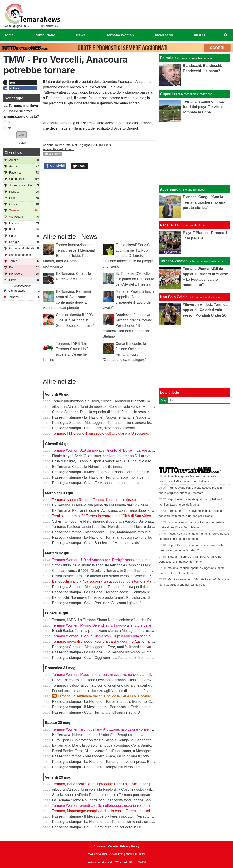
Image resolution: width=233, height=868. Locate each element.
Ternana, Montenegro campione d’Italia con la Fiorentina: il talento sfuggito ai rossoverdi (122, 811)
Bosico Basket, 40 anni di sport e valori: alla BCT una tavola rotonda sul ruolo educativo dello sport (131, 461)
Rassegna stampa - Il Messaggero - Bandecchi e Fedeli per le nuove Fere (111, 707)
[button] (22, 135)
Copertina (168, 94)
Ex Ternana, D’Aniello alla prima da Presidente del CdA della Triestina (135, 279)
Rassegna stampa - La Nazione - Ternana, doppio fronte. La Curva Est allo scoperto (119, 702)
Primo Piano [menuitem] (45, 35)
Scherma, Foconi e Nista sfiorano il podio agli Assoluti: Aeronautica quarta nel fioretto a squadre (128, 521)
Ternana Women (174, 261)
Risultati (22, 143)
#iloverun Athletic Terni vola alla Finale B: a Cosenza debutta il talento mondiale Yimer (120, 789)
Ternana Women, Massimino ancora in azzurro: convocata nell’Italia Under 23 (113, 675)
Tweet (80, 166)
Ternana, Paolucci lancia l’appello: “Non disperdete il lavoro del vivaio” (107, 527)
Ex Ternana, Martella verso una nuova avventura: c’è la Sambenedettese (110, 745)
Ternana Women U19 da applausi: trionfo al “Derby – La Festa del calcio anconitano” (119, 450)
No (10, 128)
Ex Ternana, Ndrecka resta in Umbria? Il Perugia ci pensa (98, 735)
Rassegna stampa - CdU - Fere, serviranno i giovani (94, 428)
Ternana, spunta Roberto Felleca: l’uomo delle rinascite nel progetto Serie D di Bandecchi (123, 500)
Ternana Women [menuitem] (120, 35)
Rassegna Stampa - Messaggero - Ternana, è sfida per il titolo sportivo (108, 587)
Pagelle (166, 225)
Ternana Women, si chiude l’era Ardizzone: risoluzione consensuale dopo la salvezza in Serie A (128, 729)
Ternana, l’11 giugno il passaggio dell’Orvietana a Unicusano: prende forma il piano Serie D (124, 433)
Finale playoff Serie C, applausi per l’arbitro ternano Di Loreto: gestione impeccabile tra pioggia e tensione (128, 256)
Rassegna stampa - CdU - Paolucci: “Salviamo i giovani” (97, 603)
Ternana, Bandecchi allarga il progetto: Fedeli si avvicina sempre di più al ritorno (115, 784)
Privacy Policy (130, 846)
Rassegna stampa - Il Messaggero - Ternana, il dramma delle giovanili (108, 472)
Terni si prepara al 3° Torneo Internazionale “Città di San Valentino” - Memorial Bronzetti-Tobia (126, 516)
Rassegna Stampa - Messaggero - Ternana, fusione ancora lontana (106, 423)
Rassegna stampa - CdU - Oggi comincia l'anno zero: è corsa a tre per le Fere (114, 658)
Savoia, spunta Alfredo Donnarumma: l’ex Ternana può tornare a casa (108, 795)
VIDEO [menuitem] (199, 35)
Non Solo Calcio (174, 297)
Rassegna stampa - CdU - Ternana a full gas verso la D (96, 712)
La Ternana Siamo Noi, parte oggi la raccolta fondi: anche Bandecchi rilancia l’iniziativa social (126, 800)
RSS (142, 854)
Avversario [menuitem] (164, 35)
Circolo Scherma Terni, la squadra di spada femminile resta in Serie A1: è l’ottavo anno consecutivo (131, 412)
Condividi (55, 166)
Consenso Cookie (106, 846)
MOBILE (131, 854)
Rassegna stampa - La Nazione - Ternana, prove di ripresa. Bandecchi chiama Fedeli (120, 762)
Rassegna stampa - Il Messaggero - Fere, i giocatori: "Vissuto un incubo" (110, 816)
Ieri (172, 400)
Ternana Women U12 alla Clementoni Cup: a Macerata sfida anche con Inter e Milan (119, 636)
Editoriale (168, 58)
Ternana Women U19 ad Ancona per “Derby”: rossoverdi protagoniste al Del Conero (119, 560)
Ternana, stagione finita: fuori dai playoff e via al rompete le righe (203, 107)
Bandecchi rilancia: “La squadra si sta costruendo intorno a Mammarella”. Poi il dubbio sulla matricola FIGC (137, 581)
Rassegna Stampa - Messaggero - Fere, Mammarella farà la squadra (107, 532)
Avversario (169, 189)
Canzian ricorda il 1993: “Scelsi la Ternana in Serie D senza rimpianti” (75, 320)
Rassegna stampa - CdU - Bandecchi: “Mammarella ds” (96, 543)
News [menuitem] (81, 35)
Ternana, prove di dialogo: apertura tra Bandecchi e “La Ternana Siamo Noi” (112, 641)
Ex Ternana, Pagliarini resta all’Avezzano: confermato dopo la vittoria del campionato (119, 511)
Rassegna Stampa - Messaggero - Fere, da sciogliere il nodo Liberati (107, 756)
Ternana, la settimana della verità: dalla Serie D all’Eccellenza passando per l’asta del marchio (130, 696)
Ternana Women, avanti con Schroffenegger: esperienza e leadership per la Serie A (118, 806)
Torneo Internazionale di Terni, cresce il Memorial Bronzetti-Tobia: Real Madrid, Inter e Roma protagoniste (69, 256)
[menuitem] (226, 35)
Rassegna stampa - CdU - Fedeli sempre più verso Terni (97, 767)
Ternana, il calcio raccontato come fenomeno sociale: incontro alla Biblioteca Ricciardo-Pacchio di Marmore (137, 685)
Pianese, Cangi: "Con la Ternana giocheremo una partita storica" (204, 202)
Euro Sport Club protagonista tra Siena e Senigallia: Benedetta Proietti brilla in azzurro (121, 740)
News (58, 145)
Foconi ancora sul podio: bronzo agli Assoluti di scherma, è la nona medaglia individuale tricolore (129, 691)
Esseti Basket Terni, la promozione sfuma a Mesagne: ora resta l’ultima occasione (117, 631)
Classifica (13, 152)
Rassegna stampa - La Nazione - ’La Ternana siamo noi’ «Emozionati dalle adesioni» (120, 652)
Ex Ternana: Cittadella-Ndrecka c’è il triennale (88, 467)
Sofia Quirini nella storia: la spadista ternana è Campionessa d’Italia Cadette (113, 565)
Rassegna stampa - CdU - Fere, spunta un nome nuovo (96, 483)
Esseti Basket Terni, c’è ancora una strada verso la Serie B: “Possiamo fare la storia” (119, 576)
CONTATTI (116, 854)
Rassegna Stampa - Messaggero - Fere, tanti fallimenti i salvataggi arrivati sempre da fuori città (128, 647)
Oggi (163, 400)
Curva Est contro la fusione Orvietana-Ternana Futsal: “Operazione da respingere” (117, 680)
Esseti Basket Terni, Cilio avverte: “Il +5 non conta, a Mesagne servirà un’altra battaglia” (122, 751)
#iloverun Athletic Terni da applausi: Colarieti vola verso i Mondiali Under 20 (112, 407)
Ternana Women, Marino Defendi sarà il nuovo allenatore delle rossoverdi (110, 625)
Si (9, 122)
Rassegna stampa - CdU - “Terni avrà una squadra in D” (97, 827)
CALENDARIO (97, 854)
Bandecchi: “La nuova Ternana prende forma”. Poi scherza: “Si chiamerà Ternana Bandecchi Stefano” (128, 326)
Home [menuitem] (9, 35)
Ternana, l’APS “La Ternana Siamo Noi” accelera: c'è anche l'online (105, 620)
